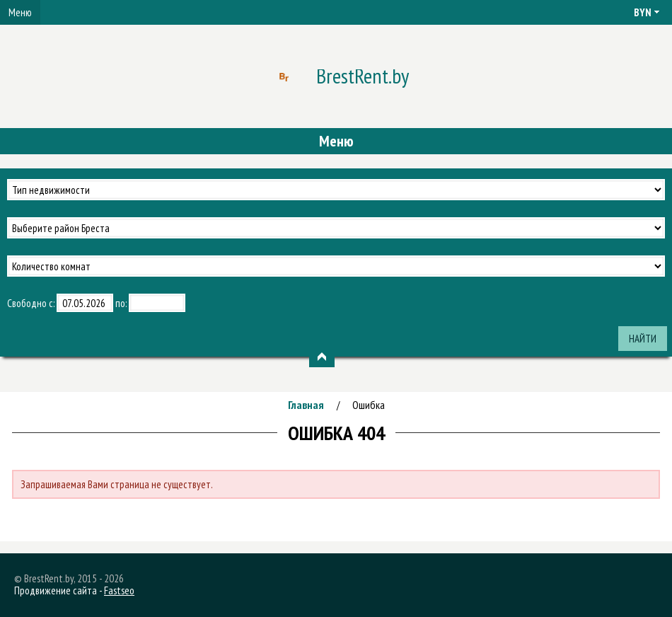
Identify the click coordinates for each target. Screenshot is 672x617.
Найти (643, 339)
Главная (306, 405)
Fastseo (119, 590)
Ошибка (369, 405)
